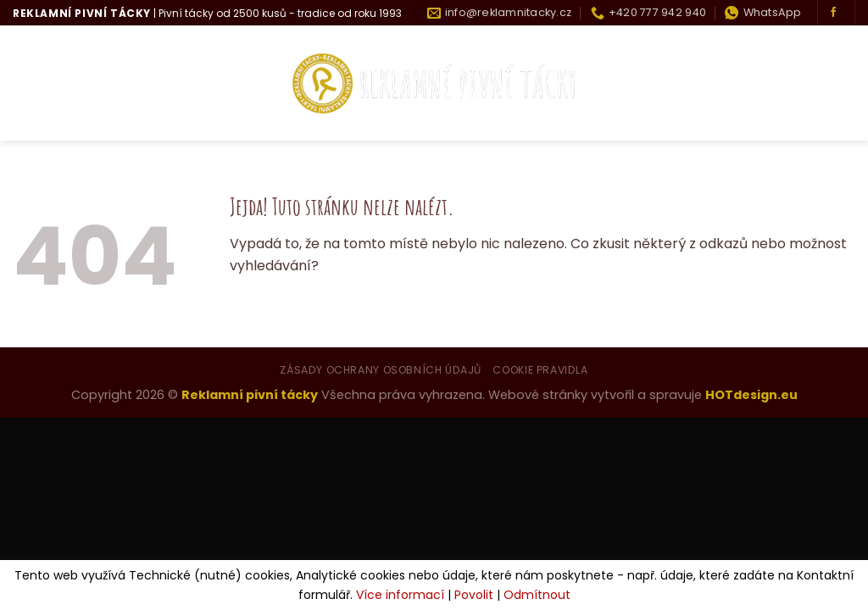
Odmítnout (537, 595)
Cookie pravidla (540, 370)
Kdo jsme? (108, 83)
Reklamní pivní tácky (250, 395)
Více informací (400, 595)
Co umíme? (208, 83)
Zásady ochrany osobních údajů (381, 370)
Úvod (32, 83)
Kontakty (820, 83)
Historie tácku (712, 83)
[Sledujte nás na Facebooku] (833, 13)
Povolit (474, 595)
